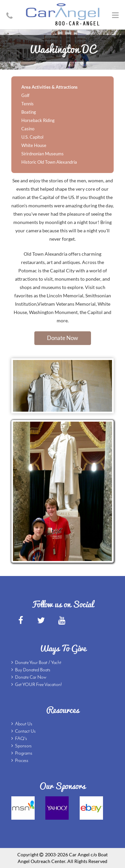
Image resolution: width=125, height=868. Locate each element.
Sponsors (23, 746)
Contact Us (25, 731)
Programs (24, 753)
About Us (24, 724)
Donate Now (62, 338)
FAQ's (21, 739)
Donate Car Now (31, 677)
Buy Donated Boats (33, 670)
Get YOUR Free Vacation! (38, 685)
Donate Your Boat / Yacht (38, 663)
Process (22, 761)
